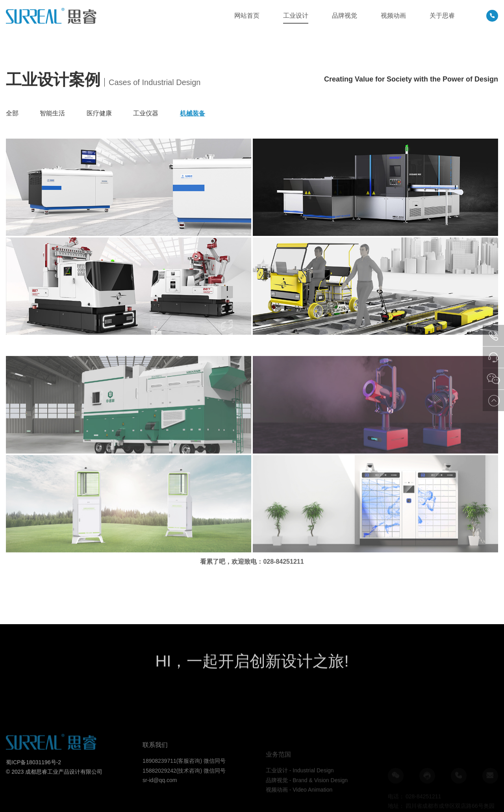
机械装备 (193, 114)
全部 (12, 113)
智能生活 (52, 113)
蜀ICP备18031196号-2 (33, 779)
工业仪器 (146, 114)
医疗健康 (99, 113)
